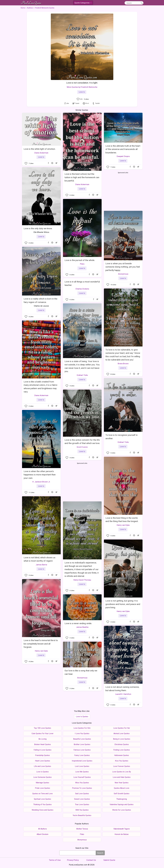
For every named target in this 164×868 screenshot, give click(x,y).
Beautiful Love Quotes (82, 739)
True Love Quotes (82, 804)
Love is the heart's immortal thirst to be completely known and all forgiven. (41, 644)
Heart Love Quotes (43, 761)
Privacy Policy (73, 860)
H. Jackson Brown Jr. (41, 482)
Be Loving (43, 739)
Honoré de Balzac (122, 834)
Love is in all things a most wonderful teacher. (82, 283)
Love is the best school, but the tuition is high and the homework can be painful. (82, 177)
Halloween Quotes (122, 755)
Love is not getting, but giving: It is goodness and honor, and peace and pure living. (123, 604)
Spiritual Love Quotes (42, 799)
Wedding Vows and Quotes (43, 810)
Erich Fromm (82, 447)
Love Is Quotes (82, 717)
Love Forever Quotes (122, 766)
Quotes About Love (122, 788)
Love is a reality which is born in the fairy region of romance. (40, 300)
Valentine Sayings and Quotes (122, 804)
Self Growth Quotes (122, 794)
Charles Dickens (82, 289)
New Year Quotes (122, 783)
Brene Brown (123, 364)
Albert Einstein (43, 834)
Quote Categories (83, 3)
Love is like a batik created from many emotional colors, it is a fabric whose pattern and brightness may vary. (41, 387)
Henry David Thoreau (82, 580)
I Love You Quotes (82, 733)
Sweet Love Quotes (82, 799)
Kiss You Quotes (122, 761)
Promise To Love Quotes (82, 788)
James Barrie (41, 565)
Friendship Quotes (42, 755)
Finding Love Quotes (122, 750)
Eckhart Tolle (82, 375)
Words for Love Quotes (122, 810)
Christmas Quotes (122, 744)
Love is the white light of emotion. (40, 149)
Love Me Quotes (82, 772)
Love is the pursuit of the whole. (80, 260)
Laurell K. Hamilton (123, 694)
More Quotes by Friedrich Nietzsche (82, 87)
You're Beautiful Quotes (82, 815)
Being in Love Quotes (122, 739)
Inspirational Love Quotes (82, 761)
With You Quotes (82, 810)
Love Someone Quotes (42, 777)
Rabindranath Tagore (122, 829)
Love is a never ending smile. (78, 623)
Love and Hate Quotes (122, 777)
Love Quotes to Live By (122, 772)
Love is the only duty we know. (38, 228)
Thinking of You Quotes (42, 804)
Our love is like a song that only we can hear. (81, 672)
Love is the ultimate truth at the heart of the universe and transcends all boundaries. (123, 149)
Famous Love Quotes (82, 750)
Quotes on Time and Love (42, 794)
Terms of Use (55, 860)
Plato (82, 264)
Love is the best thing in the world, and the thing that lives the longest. (122, 520)
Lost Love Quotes (82, 766)
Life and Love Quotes (42, 766)
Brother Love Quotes (82, 744)
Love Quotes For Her (122, 728)
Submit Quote (109, 860)
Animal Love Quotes (122, 733)
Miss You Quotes (82, 783)
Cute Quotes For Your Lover (43, 733)
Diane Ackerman (41, 153)
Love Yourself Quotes (82, 777)
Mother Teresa (82, 829)
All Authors (43, 829)
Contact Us (91, 860)
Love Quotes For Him (82, 728)
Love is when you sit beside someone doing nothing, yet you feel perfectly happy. (123, 267)
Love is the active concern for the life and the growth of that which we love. (82, 442)
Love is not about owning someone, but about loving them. (122, 689)
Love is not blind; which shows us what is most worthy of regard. (39, 559)
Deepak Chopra (123, 156)
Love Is (82, 92)
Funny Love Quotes (82, 755)
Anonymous (123, 274)
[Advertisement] (123, 191)
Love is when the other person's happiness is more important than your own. (40, 475)
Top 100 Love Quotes (42, 728)
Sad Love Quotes (82, 794)
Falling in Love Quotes (43, 750)
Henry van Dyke (123, 525)
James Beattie (82, 627)
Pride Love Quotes (43, 788)
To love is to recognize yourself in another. (121, 437)
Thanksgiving (122, 799)
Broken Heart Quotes (43, 744)
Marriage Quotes (42, 783)
